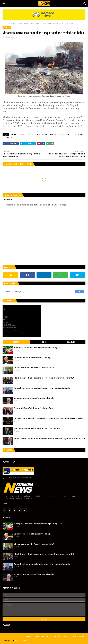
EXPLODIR (66, 135)
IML (73, 135)
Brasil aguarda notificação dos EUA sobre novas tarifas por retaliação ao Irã (38, 347)
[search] (38, 291)
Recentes (44, 342)
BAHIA (22, 135)
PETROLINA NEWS (21, 641)
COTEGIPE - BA (55, 135)
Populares (16, 342)
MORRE (80, 135)
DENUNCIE (29, 636)
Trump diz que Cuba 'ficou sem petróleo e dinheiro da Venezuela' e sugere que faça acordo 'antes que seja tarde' (50, 438)
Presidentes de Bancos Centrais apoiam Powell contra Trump (33, 408)
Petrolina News (9, 37)
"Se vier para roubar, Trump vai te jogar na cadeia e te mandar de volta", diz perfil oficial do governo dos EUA (48, 418)
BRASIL (29, 135)
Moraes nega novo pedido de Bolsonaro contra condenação (33, 358)
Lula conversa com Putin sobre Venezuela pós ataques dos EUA (34, 368)
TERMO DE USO (39, 636)
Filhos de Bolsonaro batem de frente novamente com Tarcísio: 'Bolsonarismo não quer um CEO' (44, 378)
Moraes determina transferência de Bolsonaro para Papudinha (34, 398)
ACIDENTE (14, 135)
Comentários (72, 342)
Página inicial (7, 23)
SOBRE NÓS (74, 636)
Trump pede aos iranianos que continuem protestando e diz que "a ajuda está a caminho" (42, 388)
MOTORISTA (18, 23)
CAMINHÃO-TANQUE (41, 135)
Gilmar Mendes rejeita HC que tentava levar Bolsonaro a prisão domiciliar (37, 428)
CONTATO (82, 636)
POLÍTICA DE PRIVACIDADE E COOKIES (57, 636)
